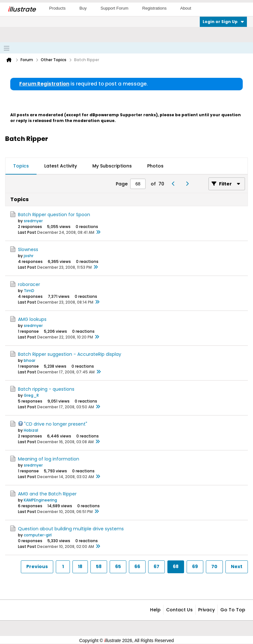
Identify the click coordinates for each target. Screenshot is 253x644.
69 (195, 567)
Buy (83, 8)
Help (155, 610)
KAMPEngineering (40, 500)
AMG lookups (32, 319)
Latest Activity (61, 166)
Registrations (155, 8)
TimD (29, 291)
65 (118, 567)
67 (156, 567)
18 (80, 567)
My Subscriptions (112, 166)
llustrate (22, 9)
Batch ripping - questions (46, 389)
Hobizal (31, 430)
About (186, 8)
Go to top (233, 610)
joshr (29, 256)
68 (176, 567)
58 (99, 567)
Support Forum (115, 8)
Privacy (207, 610)
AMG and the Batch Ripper (47, 494)
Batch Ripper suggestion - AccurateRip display (70, 354)
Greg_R (31, 395)
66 (137, 567)
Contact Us (179, 610)
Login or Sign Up (223, 22)
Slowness (28, 249)
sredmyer (33, 221)
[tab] (21, 166)
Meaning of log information (49, 459)
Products (57, 8)
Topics (21, 166)
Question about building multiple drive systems (71, 529)
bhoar (30, 360)
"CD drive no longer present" (56, 424)
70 (214, 567)
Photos (155, 166)
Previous (37, 567)
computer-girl (38, 535)
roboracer (29, 284)
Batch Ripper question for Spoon (54, 215)
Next (237, 567)
